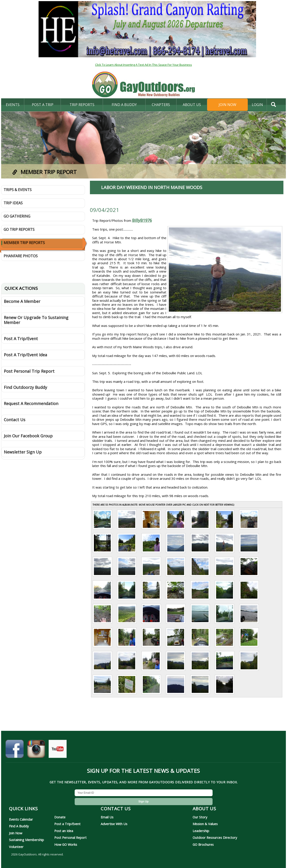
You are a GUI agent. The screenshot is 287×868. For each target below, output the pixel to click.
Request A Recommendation (31, 403)
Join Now (227, 105)
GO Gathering (17, 216)
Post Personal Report (70, 837)
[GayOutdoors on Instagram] (36, 751)
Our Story (200, 817)
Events (13, 105)
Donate (60, 817)
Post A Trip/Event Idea (25, 355)
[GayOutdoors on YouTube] (58, 751)
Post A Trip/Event (21, 339)
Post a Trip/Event (67, 824)
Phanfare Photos (21, 256)
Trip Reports (82, 105)
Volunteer (16, 847)
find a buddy (124, 105)
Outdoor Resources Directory (215, 837)
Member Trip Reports (24, 243)
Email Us (107, 817)
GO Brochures (203, 844)
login (257, 105)
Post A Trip (43, 105)
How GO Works (66, 844)
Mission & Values (205, 824)
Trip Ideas (13, 203)
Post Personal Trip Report (29, 371)
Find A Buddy (19, 826)
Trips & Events (18, 190)
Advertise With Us (114, 824)
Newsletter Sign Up (23, 452)
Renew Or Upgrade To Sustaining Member (36, 320)
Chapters (161, 105)
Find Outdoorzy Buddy (25, 387)
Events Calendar (21, 819)
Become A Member (22, 301)
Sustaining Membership (26, 840)
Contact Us (15, 420)
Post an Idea (64, 831)
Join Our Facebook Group (28, 436)
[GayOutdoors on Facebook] (15, 751)
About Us (192, 105)
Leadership (201, 831)
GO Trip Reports (19, 229)
